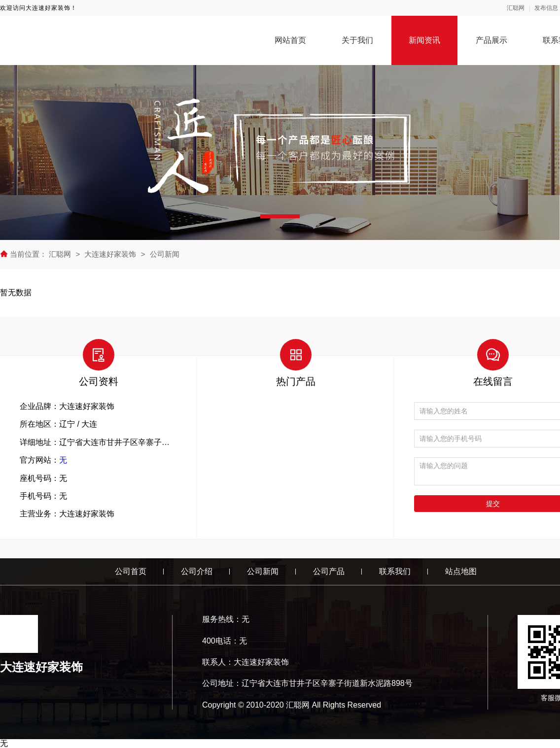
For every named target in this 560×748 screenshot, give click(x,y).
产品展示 (491, 40)
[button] (280, 216)
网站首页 (290, 40)
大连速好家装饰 (110, 254)
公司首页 (131, 571)
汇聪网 (516, 8)
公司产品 (329, 571)
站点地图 (461, 571)
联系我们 (395, 571)
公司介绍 (197, 571)
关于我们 (357, 40)
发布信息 (546, 8)
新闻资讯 (424, 40)
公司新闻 (165, 254)
